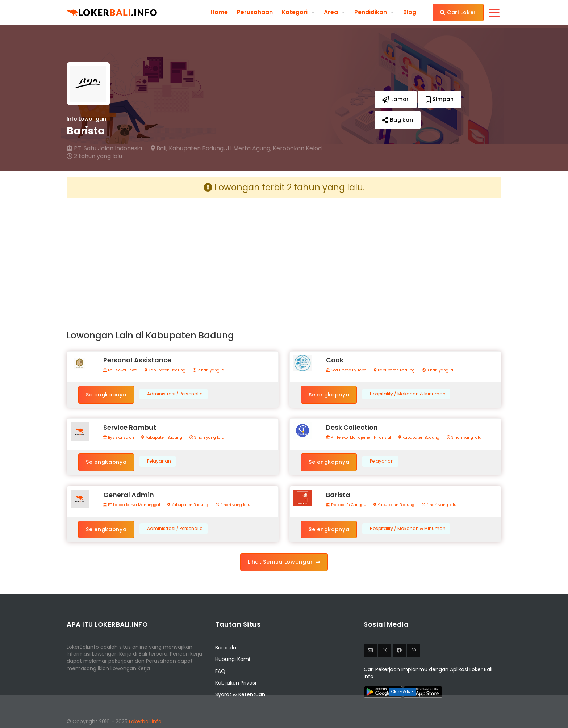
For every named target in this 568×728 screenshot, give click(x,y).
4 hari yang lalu (233, 505)
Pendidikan (371, 12)
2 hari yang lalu (210, 370)
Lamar (396, 99)
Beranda (226, 648)
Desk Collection (352, 427)
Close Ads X (402, 692)
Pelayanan (159, 461)
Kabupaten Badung (165, 370)
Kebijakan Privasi (236, 683)
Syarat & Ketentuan (240, 694)
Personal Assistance (137, 360)
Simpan (440, 99)
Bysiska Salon (119, 438)
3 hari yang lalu (439, 370)
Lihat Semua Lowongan (284, 562)
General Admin (129, 495)
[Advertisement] (173, 255)
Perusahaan (254, 12)
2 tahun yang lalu (94, 156)
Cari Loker (458, 12)
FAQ (220, 671)
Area (331, 12)
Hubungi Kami (233, 659)
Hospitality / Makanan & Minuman (408, 394)
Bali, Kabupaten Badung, (188, 148)
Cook (335, 360)
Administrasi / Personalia (175, 394)
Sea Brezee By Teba (346, 370)
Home (219, 12)
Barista (338, 495)
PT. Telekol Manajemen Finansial (359, 438)
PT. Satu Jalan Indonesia (104, 148)
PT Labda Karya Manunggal (132, 505)
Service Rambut (130, 427)
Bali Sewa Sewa (120, 370)
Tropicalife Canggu (346, 505)
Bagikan (398, 120)
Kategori (295, 12)
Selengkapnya (106, 395)
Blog (410, 12)
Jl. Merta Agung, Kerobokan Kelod (274, 148)
